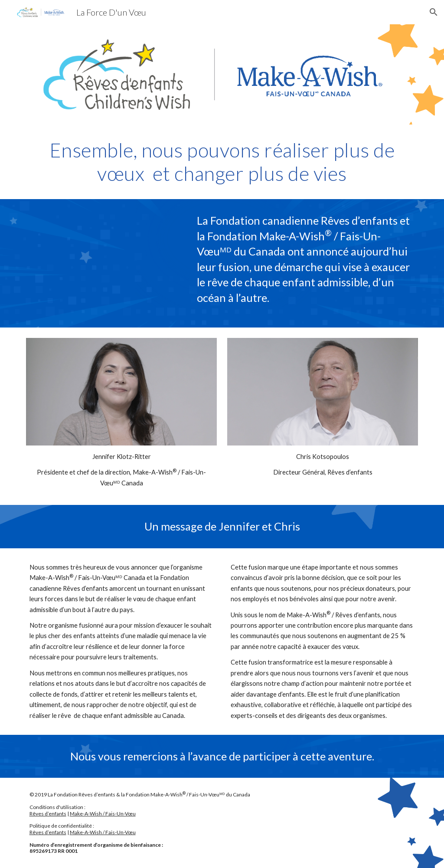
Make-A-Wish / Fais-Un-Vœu (103, 814)
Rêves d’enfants (48, 814)
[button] (434, 12)
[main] (222, 162)
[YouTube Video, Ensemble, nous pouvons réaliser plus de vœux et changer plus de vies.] (105, 263)
